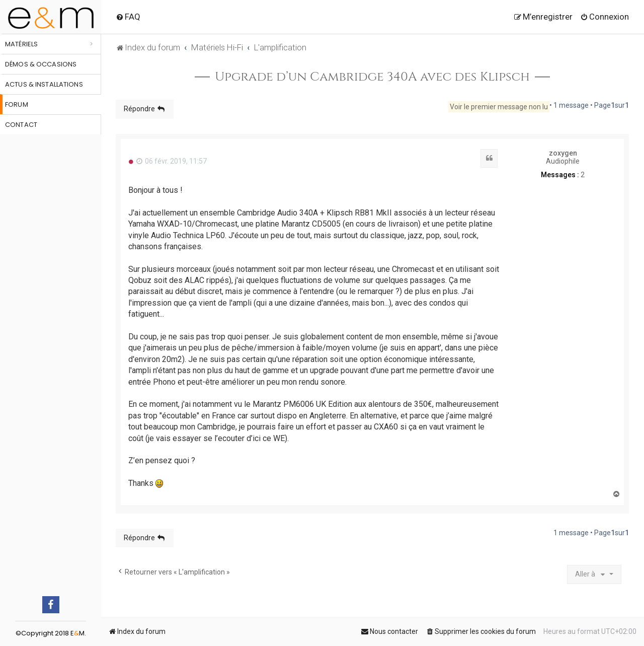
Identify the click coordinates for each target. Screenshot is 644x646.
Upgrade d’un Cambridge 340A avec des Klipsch (372, 77)
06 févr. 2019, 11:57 (172, 161)
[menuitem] (128, 17)
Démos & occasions (41, 64)
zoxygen (563, 153)
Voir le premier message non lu (499, 107)
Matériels (21, 44)
